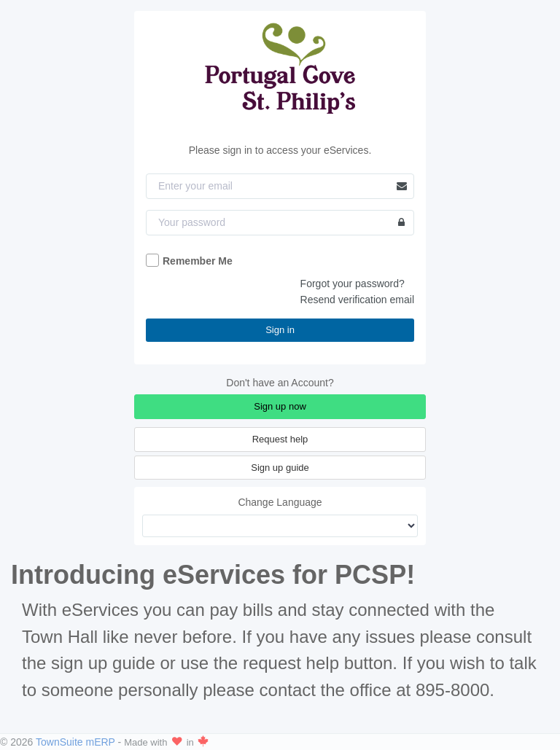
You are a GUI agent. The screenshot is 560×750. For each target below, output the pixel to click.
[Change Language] (280, 526)
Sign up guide (280, 468)
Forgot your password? (353, 284)
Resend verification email (357, 300)
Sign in (280, 330)
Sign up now (280, 406)
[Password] (280, 223)
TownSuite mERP (77, 742)
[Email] (280, 186)
